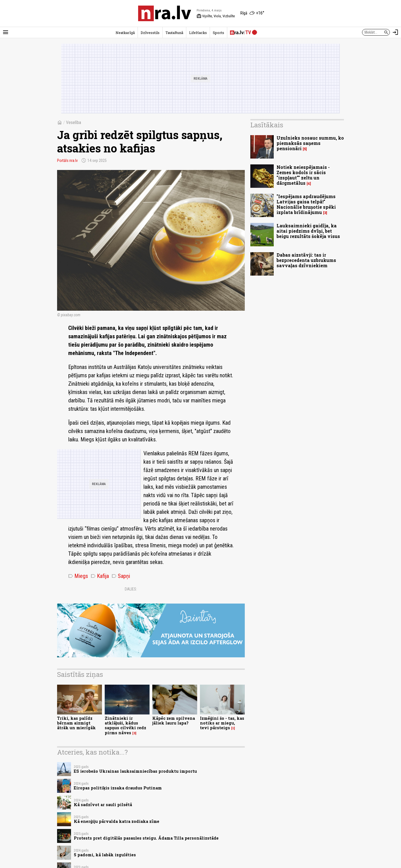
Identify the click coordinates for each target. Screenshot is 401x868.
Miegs (78, 576)
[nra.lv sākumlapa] (165, 13)
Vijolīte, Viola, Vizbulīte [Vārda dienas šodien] (216, 16)
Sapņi (121, 576)
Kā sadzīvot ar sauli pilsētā (103, 805)
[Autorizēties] (395, 32)
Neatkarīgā (125, 33)
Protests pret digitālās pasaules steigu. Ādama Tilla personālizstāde (146, 838)
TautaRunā (174, 33)
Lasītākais (267, 125)
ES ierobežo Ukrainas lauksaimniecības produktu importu (135, 771)
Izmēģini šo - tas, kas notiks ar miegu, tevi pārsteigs (222, 723)
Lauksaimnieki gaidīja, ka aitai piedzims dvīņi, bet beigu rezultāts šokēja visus (308, 231)
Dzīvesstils (150, 33)
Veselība (74, 122)
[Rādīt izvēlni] (6, 32)
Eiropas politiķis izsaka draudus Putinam (118, 788)
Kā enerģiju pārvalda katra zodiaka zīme (117, 821)
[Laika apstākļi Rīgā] (252, 13)
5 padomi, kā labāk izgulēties (105, 855)
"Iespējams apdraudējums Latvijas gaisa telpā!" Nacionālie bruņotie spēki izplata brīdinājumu (306, 204)
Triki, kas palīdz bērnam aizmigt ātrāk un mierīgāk (76, 723)
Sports (218, 33)
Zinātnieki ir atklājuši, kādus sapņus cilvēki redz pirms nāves (125, 725)
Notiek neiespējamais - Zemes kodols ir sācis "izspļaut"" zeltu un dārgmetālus (303, 175)
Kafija (100, 576)
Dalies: (131, 589)
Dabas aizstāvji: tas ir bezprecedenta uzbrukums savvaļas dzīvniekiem (306, 260)
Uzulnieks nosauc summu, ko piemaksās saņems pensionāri (310, 143)
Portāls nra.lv (67, 161)
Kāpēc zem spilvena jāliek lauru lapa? (174, 721)
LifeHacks (198, 33)
